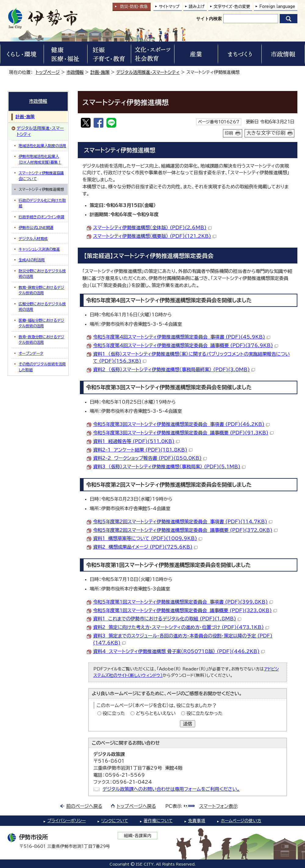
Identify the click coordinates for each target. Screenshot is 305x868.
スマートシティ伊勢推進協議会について (41, 176)
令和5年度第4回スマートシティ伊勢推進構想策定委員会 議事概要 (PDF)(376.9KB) (186, 345)
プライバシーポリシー (66, 821)
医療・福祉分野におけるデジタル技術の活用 (41, 323)
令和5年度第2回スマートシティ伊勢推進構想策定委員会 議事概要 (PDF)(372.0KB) (185, 530)
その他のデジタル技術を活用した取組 (42, 367)
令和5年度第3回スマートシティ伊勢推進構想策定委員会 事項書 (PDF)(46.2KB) (181, 424)
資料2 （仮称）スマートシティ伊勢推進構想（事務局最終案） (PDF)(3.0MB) (174, 370)
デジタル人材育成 (33, 238)
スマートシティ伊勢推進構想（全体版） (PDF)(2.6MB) (152, 228)
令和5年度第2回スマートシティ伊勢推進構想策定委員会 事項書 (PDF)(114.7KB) (183, 522)
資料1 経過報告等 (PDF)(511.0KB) (136, 441)
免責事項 (197, 821)
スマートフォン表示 (218, 806)
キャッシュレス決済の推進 (39, 249)
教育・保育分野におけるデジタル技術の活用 (41, 290)
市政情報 (75, 72)
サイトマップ (169, 7)
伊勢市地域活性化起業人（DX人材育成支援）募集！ (40, 159)
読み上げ (197, 7)
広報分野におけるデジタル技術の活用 (42, 307)
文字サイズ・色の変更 (232, 7)
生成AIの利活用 (32, 260)
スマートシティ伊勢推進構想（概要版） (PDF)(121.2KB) (155, 236)
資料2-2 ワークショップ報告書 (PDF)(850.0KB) (150, 458)
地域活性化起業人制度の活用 (42, 146)
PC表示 (173, 806)
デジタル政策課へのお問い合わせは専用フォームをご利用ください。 (171, 789)
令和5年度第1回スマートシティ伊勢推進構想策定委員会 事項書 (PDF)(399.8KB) (183, 602)
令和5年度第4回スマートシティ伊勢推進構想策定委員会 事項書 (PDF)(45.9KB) (182, 337)
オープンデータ (31, 353)
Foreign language (277, 7)
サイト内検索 (209, 19)
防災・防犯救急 (134, 7)
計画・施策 (100, 72)
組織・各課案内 (138, 836)
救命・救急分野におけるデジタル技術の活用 (41, 340)
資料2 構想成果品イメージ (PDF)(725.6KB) (145, 547)
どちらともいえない (156, 713)
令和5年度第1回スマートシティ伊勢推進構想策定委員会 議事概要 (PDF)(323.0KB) (185, 610)
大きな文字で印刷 (266, 133)
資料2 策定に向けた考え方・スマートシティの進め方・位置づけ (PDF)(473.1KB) (181, 627)
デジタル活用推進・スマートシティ (148, 72)
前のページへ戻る (84, 806)
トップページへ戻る (136, 806)
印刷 (229, 133)
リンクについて (115, 821)
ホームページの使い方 (241, 821)
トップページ (48, 72)
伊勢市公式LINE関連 (36, 227)
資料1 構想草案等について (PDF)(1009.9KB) (148, 538)
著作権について (158, 821)
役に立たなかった (205, 713)
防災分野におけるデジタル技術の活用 (42, 274)
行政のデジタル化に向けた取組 (42, 203)
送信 (188, 724)
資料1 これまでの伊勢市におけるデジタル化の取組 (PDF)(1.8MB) (167, 619)
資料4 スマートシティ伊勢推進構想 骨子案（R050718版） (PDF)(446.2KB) (179, 651)
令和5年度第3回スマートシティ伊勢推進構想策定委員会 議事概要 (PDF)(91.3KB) (183, 433)
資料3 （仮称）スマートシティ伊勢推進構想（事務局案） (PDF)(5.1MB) (169, 467)
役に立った (114, 713)
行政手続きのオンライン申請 (41, 217)
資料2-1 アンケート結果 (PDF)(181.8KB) (143, 450)
